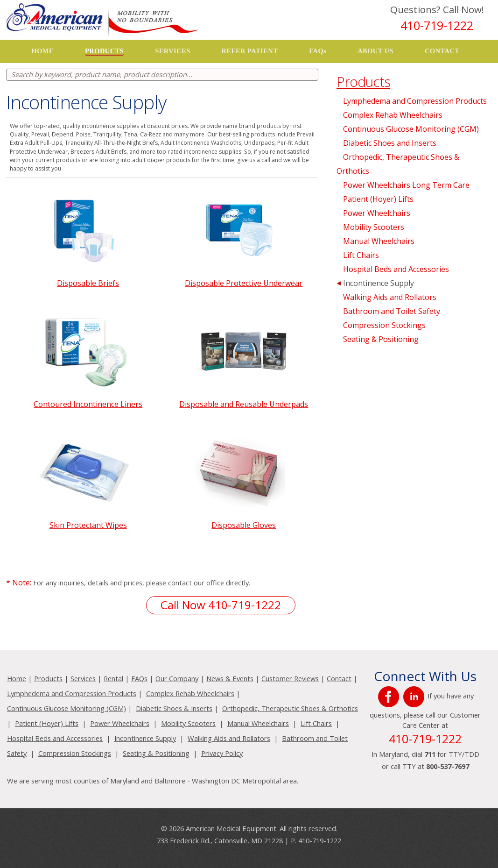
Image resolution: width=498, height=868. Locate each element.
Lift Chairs (361, 255)
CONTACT (442, 51)
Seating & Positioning (381, 339)
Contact (339, 678)
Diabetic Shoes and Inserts (390, 143)
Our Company (177, 678)
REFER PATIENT (250, 51)
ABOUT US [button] (375, 51)
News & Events (230, 678)
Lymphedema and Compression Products (415, 101)
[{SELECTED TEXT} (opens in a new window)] (390, 696)
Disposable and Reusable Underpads (244, 404)
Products (48, 678)
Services (83, 678)
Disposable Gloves (244, 525)
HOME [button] (42, 51)
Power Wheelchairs (377, 213)
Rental (113, 678)
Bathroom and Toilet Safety (392, 311)
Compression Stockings (384, 325)
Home (17, 678)
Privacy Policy (222, 753)
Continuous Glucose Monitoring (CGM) (411, 129)
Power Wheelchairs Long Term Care (406, 185)
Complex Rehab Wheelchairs (393, 115)
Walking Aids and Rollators (390, 297)
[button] (104, 51)
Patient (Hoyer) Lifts (378, 199)
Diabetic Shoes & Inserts (174, 708)
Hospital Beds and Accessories (396, 269)
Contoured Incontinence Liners (88, 404)
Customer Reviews (290, 678)
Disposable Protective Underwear (244, 283)
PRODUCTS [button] (104, 51)
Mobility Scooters (374, 227)
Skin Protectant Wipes (88, 525)
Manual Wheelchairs (379, 241)
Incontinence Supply (379, 283)
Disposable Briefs (88, 283)
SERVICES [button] (172, 51)
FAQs (318, 51)
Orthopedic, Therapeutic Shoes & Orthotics (290, 708)
